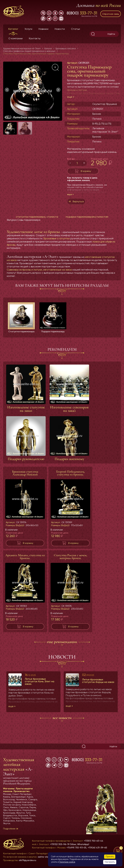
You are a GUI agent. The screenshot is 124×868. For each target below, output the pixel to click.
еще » (71, 97)
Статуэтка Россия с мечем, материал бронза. (70, 560)
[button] (58, 90)
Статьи (76, 29)
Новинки (43, 29)
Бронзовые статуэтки (57, 238)
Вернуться (78, 201)
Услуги (28, 29)
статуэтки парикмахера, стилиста (37, 217)
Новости (60, 29)
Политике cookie (67, 862)
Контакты (35, 38)
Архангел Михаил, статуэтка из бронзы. (25, 560)
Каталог (13, 29)
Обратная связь (111, 14)
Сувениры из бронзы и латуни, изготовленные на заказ (39, 270)
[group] (33, 91)
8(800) (82, 13)
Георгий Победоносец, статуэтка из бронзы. (70, 476)
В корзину (86, 171)
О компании (15, 38)
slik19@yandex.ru (27, 860)
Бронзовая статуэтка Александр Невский (25, 476)
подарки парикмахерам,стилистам (87, 217)
